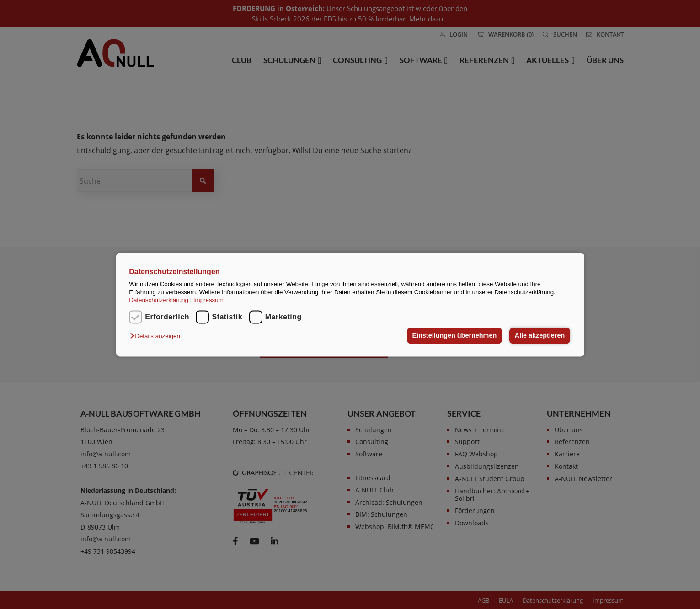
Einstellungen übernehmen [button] (454, 336)
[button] (157, 336)
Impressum (208, 300)
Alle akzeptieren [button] (540, 336)
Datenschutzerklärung (159, 300)
